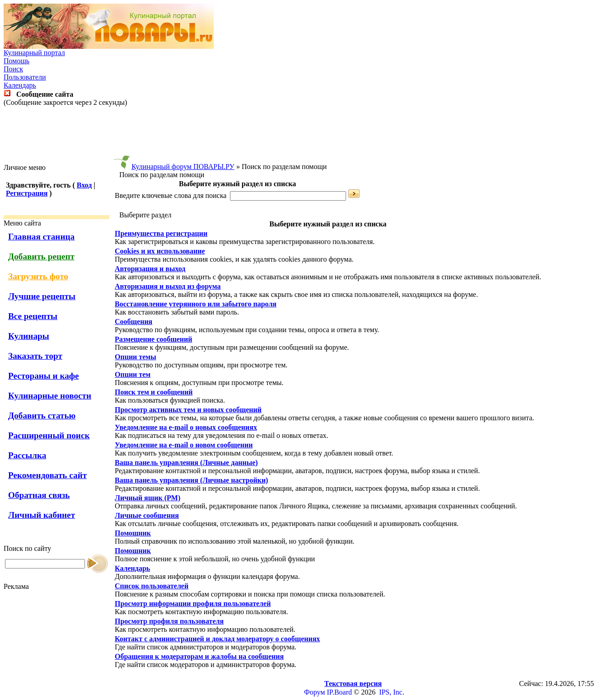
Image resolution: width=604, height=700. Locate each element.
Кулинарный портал (34, 53)
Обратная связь (39, 495)
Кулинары (29, 336)
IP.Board (339, 692)
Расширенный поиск (49, 435)
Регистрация (27, 193)
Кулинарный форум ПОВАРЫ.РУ (183, 167)
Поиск (13, 69)
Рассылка (27, 455)
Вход (84, 185)
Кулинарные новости (50, 396)
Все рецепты (33, 316)
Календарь (20, 85)
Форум (314, 692)
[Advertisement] (302, 135)
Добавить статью (42, 416)
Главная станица (41, 237)
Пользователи (25, 77)
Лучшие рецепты (42, 296)
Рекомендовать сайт (47, 475)
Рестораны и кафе (44, 376)
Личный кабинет (42, 515)
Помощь (16, 61)
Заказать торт (35, 356)
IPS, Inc (391, 692)
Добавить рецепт (41, 256)
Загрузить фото (38, 276)
